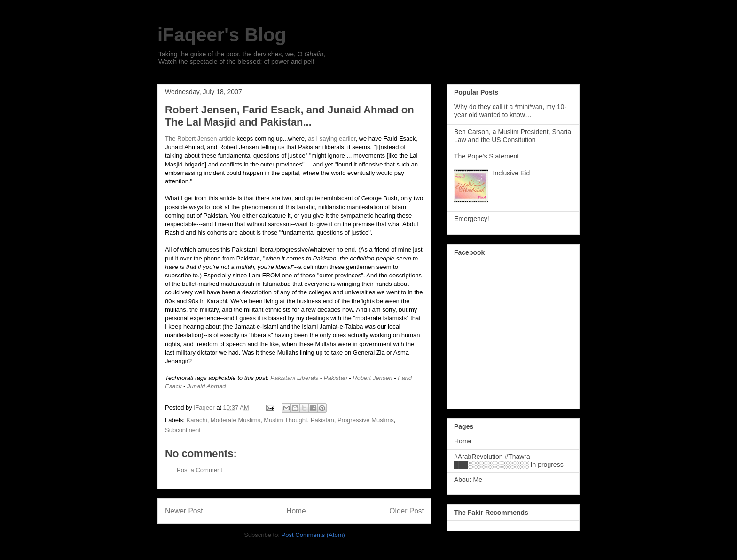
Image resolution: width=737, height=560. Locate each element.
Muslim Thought (285, 420)
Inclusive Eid (512, 173)
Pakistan (336, 378)
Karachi (197, 420)
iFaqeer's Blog (222, 35)
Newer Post (184, 511)
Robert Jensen (372, 378)
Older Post (407, 511)
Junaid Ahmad (207, 386)
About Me (468, 480)
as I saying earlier (332, 138)
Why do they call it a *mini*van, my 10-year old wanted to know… (510, 111)
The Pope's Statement (486, 156)
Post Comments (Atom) (313, 535)
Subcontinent (183, 430)
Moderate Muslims (235, 420)
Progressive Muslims (366, 420)
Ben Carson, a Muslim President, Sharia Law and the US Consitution (513, 136)
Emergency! (472, 219)
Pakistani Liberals (294, 378)
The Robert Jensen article (200, 138)
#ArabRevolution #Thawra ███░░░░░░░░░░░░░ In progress (509, 461)
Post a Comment (200, 470)
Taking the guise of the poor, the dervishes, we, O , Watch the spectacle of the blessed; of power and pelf (242, 58)
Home (296, 511)
